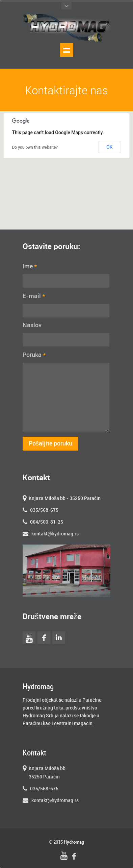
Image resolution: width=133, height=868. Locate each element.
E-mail (34, 296)
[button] (66, 164)
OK (109, 147)
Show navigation (66, 50)
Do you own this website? (35, 147)
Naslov (32, 325)
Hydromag (74, 842)
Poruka (34, 355)
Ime (30, 266)
